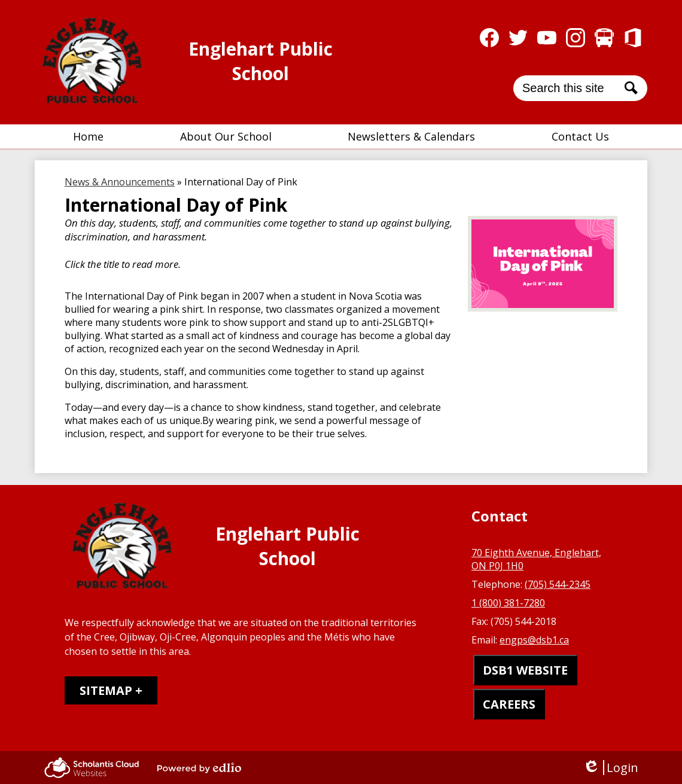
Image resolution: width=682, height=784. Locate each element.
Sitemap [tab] (106, 690)
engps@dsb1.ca (534, 640)
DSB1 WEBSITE (525, 670)
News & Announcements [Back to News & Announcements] (120, 182)
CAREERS (509, 704)
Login (611, 768)
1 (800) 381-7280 (508, 603)
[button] (226, 136)
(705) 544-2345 (558, 584)
